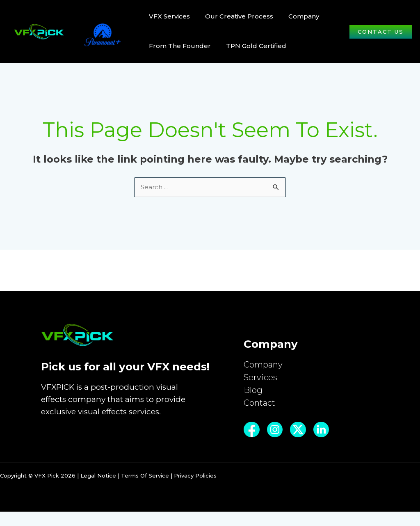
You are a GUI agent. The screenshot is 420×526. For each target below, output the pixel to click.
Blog (253, 395)
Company (264, 366)
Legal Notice (98, 490)
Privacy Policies (195, 490)
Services (261, 381)
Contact (261, 409)
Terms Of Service (145, 490)
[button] (381, 32)
